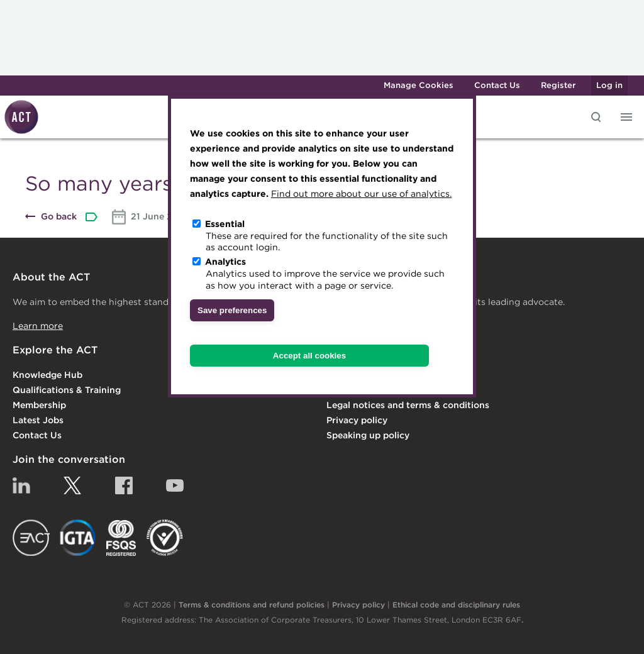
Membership (39, 405)
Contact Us (497, 85)
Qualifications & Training (67, 390)
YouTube (175, 485)
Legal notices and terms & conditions (408, 405)
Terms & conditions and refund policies (252, 605)
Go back (59, 216)
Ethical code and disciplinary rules (456, 605)
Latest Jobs (38, 420)
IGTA (78, 538)
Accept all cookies (309, 356)
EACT (31, 538)
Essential (225, 224)
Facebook (124, 485)
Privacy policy (357, 420)
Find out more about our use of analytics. (361, 194)
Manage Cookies (419, 85)
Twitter (72, 485)
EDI (165, 538)
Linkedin (21, 485)
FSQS (121, 538)
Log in (609, 85)
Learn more (38, 326)
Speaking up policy (368, 435)
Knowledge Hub (47, 375)
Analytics (225, 262)
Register (558, 85)
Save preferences (232, 310)
